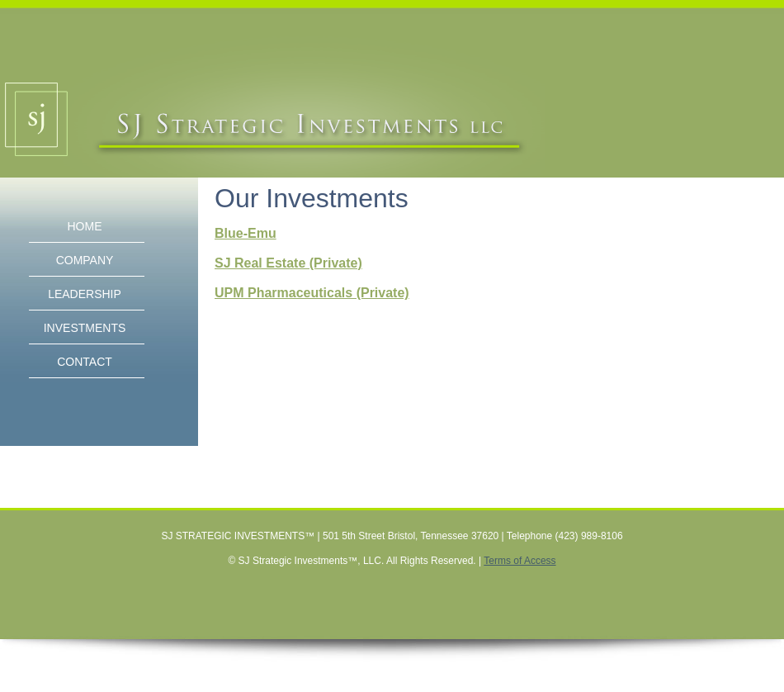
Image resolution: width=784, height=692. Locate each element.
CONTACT (85, 362)
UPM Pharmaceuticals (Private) (312, 293)
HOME (85, 226)
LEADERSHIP (85, 294)
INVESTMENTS (85, 328)
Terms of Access (520, 561)
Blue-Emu (246, 233)
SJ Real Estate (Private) (288, 263)
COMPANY (85, 260)
